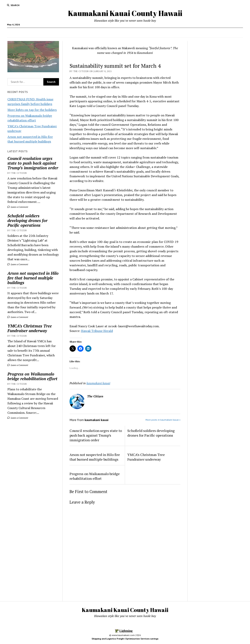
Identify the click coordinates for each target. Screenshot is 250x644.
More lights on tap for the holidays (32, 110)
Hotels (147, 33)
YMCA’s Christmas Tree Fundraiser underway (30, 328)
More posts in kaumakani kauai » (163, 420)
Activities (161, 33)
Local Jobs (131, 33)
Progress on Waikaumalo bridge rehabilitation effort (32, 376)
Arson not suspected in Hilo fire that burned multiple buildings (33, 278)
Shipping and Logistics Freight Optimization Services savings (125, 639)
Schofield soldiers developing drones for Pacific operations (27, 220)
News (113, 33)
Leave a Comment (18, 207)
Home (84, 33)
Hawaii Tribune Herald (97, 331)
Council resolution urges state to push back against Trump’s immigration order (33, 163)
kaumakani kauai (98, 383)
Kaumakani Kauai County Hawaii (125, 13)
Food (99, 33)
